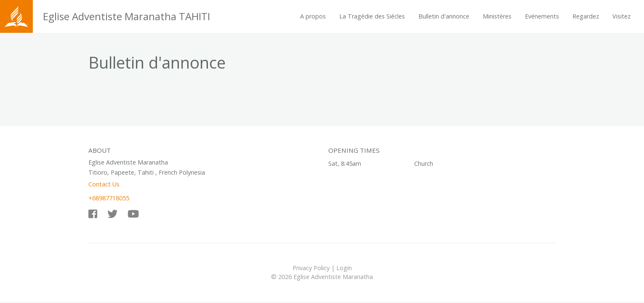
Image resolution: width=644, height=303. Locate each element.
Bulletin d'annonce (444, 16)
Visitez (621, 16)
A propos (313, 16)
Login (344, 268)
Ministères (497, 16)
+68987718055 (109, 198)
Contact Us (104, 184)
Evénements (542, 16)
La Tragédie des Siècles (372, 16)
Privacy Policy (311, 268)
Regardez (586, 16)
